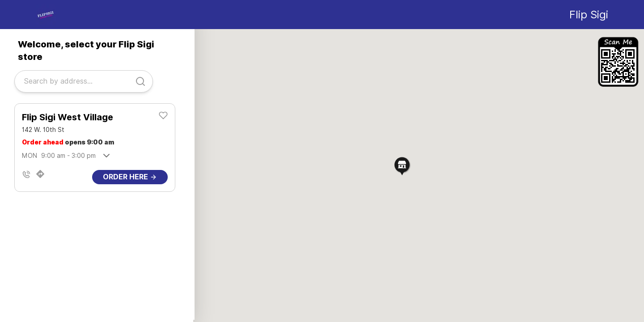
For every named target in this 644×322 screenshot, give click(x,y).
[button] (402, 166)
